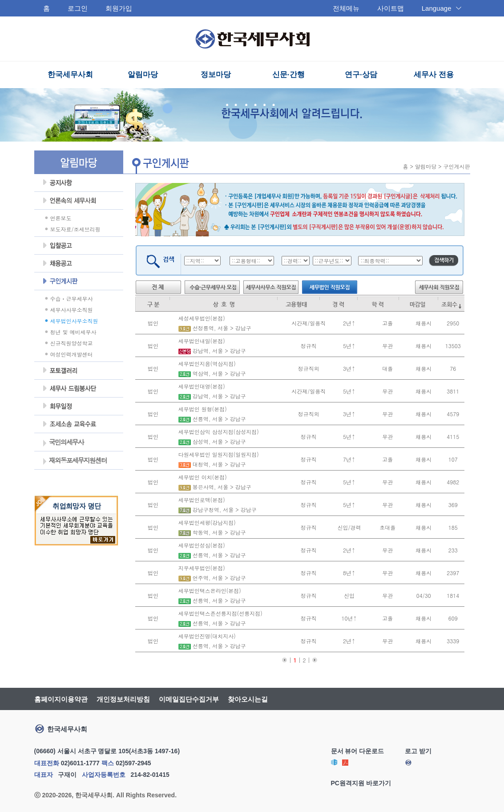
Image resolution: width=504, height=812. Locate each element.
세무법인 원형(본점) (202, 409)
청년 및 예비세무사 (73, 332)
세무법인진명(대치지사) (206, 636)
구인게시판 (79, 281)
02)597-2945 (133, 763)
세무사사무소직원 (72, 310)
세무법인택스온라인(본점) (209, 591)
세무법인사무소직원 (74, 321)
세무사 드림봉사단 (79, 389)
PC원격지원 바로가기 (361, 783)
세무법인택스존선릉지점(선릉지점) (220, 613)
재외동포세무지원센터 (75, 461)
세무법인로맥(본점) (201, 500)
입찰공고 (79, 246)
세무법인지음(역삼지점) (206, 363)
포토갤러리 (79, 371)
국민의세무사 (63, 443)
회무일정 (79, 406)
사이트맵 (391, 8)
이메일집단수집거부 (189, 699)
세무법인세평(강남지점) (206, 522)
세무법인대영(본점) (201, 386)
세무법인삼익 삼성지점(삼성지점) (218, 432)
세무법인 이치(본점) (202, 477)
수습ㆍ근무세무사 (72, 298)
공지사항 (79, 183)
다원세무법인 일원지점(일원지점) (218, 454)
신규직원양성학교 (72, 343)
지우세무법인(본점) (201, 568)
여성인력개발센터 (72, 354)
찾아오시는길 (248, 699)
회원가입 (119, 8)
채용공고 (79, 264)
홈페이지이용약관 (61, 699)
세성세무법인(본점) (201, 318)
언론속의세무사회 (79, 201)
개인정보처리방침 (123, 699)
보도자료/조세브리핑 (75, 229)
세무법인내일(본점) (201, 341)
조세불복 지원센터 (79, 424)
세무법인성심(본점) (201, 545)
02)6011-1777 (80, 763)
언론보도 (61, 218)
